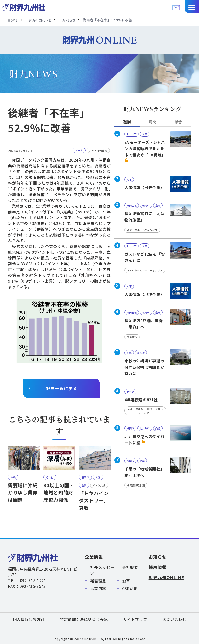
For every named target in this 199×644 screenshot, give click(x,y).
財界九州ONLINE (40, 20)
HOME (13, 20)
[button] (192, 7)
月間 (153, 122)
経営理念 (98, 581)
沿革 (126, 581)
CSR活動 (130, 588)
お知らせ (158, 557)
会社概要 (130, 567)
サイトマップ (135, 619)
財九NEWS (70, 20)
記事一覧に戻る (62, 388)
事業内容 (98, 588)
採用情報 (158, 567)
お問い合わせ (174, 619)
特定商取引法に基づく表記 (84, 619)
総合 (178, 122)
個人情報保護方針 (29, 619)
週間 (127, 122)
